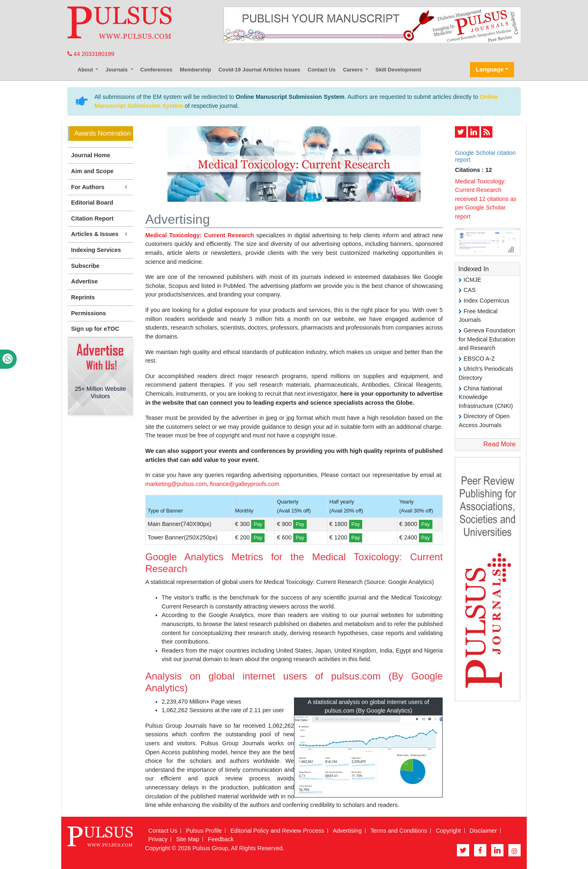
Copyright (448, 831)
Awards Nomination (102, 133)
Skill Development (398, 70)
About (86, 70)
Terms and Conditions (399, 831)
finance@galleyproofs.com (245, 484)
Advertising (347, 831)
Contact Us (322, 70)
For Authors (100, 187)
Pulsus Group (210, 848)
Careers (354, 70)
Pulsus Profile (204, 831)
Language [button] (490, 69)
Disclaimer (483, 831)
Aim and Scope (92, 171)
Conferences (157, 70)
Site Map (188, 839)
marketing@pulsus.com (176, 484)
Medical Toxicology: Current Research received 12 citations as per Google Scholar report (486, 199)
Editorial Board (92, 203)
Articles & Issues (100, 234)
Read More (500, 444)
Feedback (221, 839)
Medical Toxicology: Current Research (200, 235)
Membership (195, 70)
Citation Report (92, 218)
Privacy (158, 839)
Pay (258, 524)
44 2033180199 (91, 54)
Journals (117, 70)
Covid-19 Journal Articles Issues (259, 70)
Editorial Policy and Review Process (277, 831)
